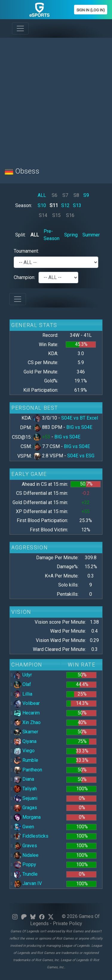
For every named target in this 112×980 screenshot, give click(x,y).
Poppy (25, 864)
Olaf (22, 684)
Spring (71, 235)
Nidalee (26, 855)
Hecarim (27, 713)
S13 (77, 205)
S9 (86, 195)
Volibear (27, 703)
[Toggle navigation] (20, 28)
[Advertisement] (56, 99)
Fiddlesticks (31, 836)
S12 (65, 205)
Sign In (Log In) (91, 10)
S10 (42, 205)
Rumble (26, 760)
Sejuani (26, 798)
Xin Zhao (27, 722)
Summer (91, 235)
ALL (42, 195)
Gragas (25, 808)
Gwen (24, 827)
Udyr (23, 675)
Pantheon (28, 770)
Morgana (27, 817)
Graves (25, 846)
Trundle (26, 874)
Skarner (26, 732)
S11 (54, 205)
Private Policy (67, 924)
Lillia (23, 694)
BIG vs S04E (79, 427)
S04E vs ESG (81, 456)
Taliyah (25, 789)
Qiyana (25, 741)
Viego (24, 751)
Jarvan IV (28, 883)
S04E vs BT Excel (80, 418)
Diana (24, 779)
